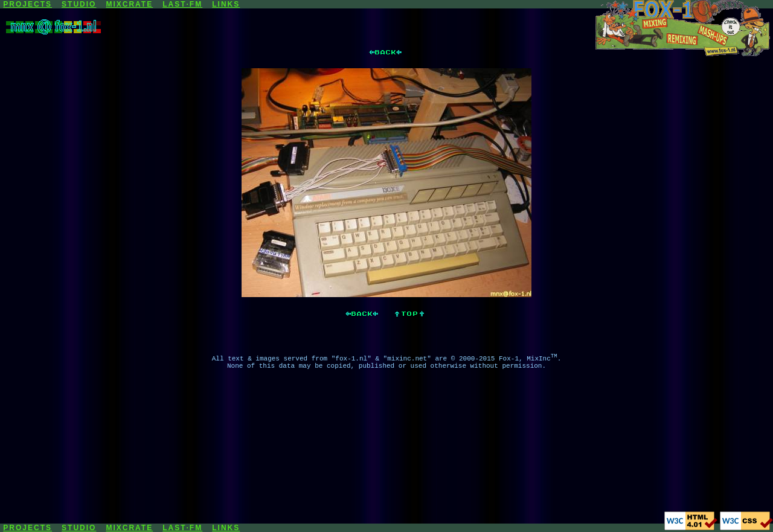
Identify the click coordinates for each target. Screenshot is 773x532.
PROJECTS (27, 4)
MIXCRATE (129, 4)
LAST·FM (182, 4)
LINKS (226, 4)
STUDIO (79, 4)
